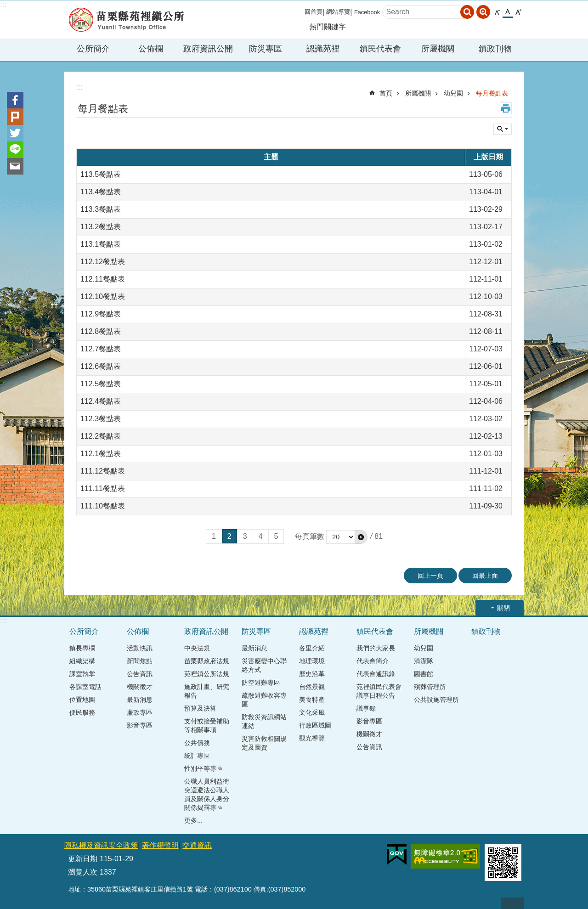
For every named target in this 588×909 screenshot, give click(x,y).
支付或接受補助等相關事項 (207, 726)
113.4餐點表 (101, 192)
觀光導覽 (312, 738)
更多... (193, 820)
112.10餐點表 (103, 296)
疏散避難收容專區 (264, 700)
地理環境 (312, 661)
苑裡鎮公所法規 (207, 674)
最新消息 (140, 700)
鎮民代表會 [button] (380, 49)
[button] (361, 537)
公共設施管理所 (436, 700)
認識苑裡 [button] (323, 49)
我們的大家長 (376, 648)
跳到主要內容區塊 (5, 5)
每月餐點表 (492, 93)
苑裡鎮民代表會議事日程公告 (379, 691)
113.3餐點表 (101, 209)
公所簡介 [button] (93, 49)
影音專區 (140, 725)
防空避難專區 (261, 683)
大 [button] (518, 12)
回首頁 (314, 12)
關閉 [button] (503, 608)
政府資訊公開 (206, 631)
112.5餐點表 (101, 384)
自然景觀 (312, 687)
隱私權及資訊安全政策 (101, 845)
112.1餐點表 (101, 454)
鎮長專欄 (82, 648)
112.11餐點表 (103, 279)
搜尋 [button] (467, 12)
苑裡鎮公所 (126, 20)
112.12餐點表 (103, 262)
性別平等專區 (204, 768)
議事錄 (366, 708)
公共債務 (197, 743)
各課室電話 (85, 687)
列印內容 (506, 108)
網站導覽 (338, 12)
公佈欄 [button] (151, 49)
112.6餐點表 (101, 366)
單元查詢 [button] (503, 129)
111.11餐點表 (103, 488)
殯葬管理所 (430, 687)
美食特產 (312, 700)
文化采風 (312, 712)
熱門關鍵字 (328, 27)
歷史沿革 (312, 674)
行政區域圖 (315, 725)
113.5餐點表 (101, 174)
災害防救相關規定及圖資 (264, 743)
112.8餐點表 (101, 331)
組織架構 (82, 661)
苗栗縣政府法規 (207, 661)
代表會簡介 (373, 661)
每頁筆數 (310, 536)
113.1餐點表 (101, 244)
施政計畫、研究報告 (207, 691)
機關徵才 (140, 687)
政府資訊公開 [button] (208, 49)
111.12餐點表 (103, 471)
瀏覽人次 (83, 872)
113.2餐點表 (101, 227)
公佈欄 (138, 631)
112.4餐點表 (101, 401)
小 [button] (497, 12)
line (15, 150)
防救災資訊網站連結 (264, 721)
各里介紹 (312, 648)
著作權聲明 (160, 845)
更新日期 (83, 859)
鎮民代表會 (375, 631)
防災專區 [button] (266, 49)
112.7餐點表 (101, 349)
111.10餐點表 (103, 506)
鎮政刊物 (495, 49)
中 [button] (508, 12)
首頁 (386, 93)
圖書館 (424, 674)
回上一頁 (430, 576)
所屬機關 (418, 93)
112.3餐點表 (101, 419)
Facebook (367, 12)
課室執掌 (82, 674)
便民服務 (82, 712)
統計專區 (197, 756)
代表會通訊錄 (376, 674)
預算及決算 (200, 708)
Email (15, 166)
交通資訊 (197, 845)
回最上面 (485, 576)
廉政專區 (140, 712)
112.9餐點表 (101, 314)
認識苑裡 (314, 631)
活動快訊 (140, 648)
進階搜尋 (483, 12)
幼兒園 (453, 93)
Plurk (15, 117)
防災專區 (256, 631)
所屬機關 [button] (438, 49)
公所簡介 (84, 631)
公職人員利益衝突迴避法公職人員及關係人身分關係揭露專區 (207, 794)
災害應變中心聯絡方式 (264, 665)
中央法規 (197, 648)
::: (3, 4)
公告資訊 (140, 674)
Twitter (15, 133)
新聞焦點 (140, 661)
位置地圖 (82, 700)
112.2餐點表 (101, 436)
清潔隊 (424, 661)
